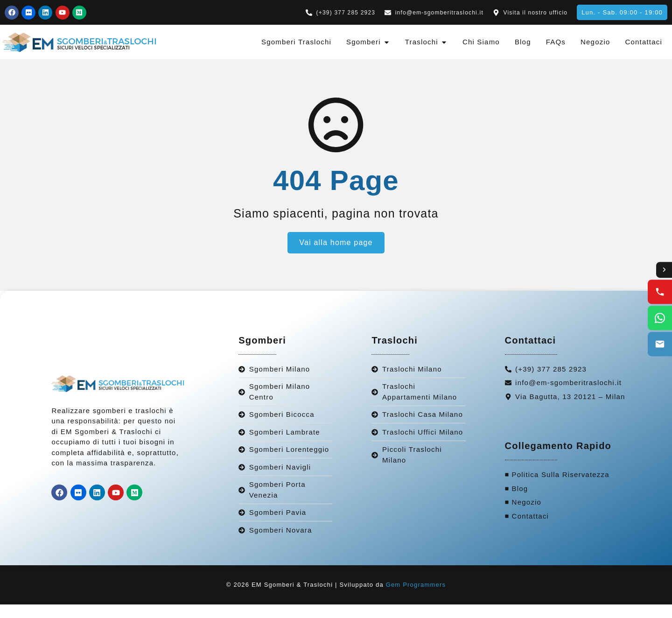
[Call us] (660, 292)
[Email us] (660, 344)
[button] (622, 12)
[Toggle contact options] (664, 270)
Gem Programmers (416, 598)
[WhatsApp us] (660, 318)
